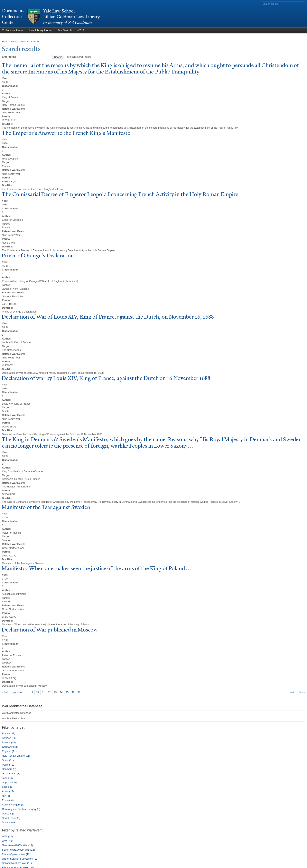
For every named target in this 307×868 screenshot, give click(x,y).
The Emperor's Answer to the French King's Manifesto (66, 133)
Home (5, 42)
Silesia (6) (8, 787)
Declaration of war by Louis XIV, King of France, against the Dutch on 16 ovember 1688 (106, 378)
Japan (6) (7, 778)
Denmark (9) (9, 769)
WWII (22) (8, 841)
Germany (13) (10, 747)
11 (43, 692)
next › (293, 692)
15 (67, 692)
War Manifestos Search (15, 718)
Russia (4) (8, 800)
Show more (8, 822)
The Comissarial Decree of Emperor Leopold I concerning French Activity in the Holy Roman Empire (120, 194)
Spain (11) (8, 760)
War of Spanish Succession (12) (20, 859)
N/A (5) (6, 796)
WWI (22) (7, 836)
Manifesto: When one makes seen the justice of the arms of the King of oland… (96, 568)
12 (49, 692)
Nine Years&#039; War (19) (17, 845)
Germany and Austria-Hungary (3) (21, 809)
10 (37, 692)
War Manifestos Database (17, 713)
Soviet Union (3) (11, 818)
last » (302, 692)
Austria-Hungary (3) (13, 805)
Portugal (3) (9, 814)
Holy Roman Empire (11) (16, 756)
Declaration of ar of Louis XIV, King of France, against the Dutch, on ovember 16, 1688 (108, 317)
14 (61, 692)
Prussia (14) (9, 742)
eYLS (81, 30)
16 (73, 692)
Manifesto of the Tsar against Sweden (46, 507)
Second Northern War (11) (17, 863)
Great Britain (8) (11, 773)
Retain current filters (80, 57)
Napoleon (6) (9, 782)
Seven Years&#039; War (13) (18, 850)
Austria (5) (8, 791)
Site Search (64, 30)
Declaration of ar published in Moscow (50, 630)
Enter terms (9, 57)
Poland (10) (9, 765)
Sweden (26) (9, 738)
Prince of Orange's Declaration (38, 256)
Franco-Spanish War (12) (16, 854)
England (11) (9, 751)
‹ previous (17, 692)
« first (5, 692)
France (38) (9, 733)
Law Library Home (41, 30)
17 (79, 692)
